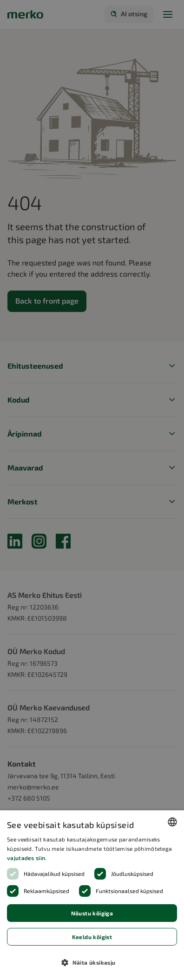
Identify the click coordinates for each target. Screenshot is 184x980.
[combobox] (172, 822)
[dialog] (92, 895)
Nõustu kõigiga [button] (92, 913)
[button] (92, 962)
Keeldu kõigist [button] (92, 937)
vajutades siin (26, 858)
